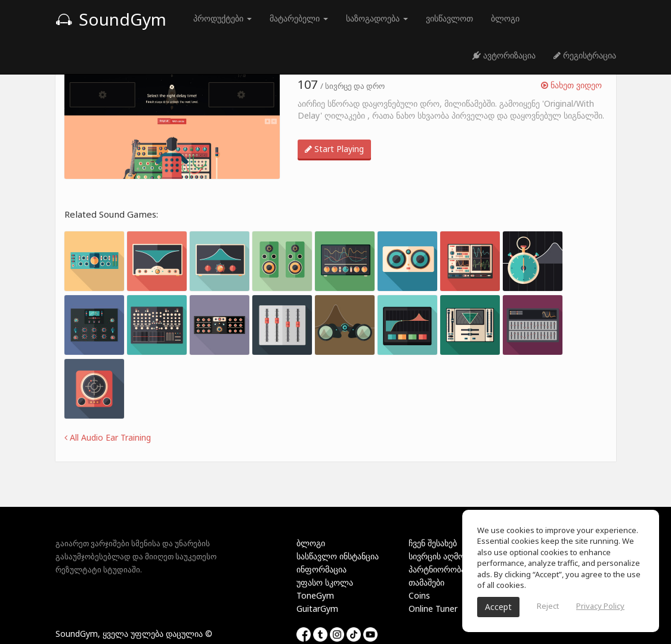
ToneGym (315, 595)
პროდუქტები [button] (222, 18)
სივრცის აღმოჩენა (445, 556)
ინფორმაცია (321, 569)
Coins (419, 595)
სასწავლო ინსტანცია (338, 556)
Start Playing (334, 149)
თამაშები (426, 582)
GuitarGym (317, 609)
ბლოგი (505, 18)
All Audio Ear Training (108, 437)
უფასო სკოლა (325, 582)
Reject (548, 606)
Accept (498, 607)
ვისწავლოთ (449, 18)
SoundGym (111, 19)
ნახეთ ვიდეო (571, 85)
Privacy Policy (600, 606)
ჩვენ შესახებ (433, 543)
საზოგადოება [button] (377, 18)
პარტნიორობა (437, 569)
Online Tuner (433, 609)
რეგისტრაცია (585, 55)
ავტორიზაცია (504, 55)
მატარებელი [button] (299, 18)
